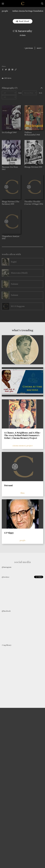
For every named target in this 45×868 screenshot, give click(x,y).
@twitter (6, 577)
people (5, 11)
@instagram (7, 567)
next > (40, 48)
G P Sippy (9, 533)
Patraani (8, 485)
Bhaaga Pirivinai (31, 167)
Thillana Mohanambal (30, 134)
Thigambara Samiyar (11, 236)
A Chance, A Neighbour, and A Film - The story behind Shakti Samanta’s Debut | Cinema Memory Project (22, 435)
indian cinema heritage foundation (28, 11)
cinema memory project (23, 446)
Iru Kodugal (7, 132)
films (23, 493)
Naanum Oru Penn (10, 167)
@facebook (6, 611)
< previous (28, 48)
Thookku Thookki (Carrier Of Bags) (32, 203)
